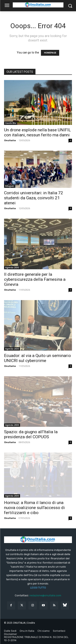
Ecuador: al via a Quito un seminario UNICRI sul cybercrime (37, 358)
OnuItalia (10, 140)
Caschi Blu (11, 123)
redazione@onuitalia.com (45, 595)
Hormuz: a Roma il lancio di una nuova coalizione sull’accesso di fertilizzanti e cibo (34, 508)
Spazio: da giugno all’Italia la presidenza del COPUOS (31, 434)
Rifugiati (10, 186)
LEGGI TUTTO (38, 588)
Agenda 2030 (12, 267)
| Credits (30, 623)
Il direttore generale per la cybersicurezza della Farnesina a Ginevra (35, 279)
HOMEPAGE (50, 53)
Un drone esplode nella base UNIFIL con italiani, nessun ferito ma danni (37, 132)
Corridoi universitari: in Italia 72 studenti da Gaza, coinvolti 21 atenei (34, 198)
